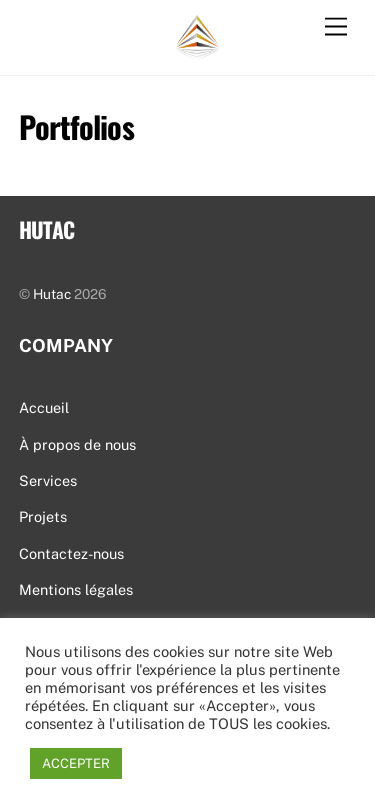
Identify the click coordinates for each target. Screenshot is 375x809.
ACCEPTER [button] (76, 763)
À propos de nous (77, 444)
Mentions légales (76, 589)
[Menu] (336, 27)
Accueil (44, 407)
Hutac (52, 294)
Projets (43, 516)
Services (48, 480)
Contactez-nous (71, 553)
